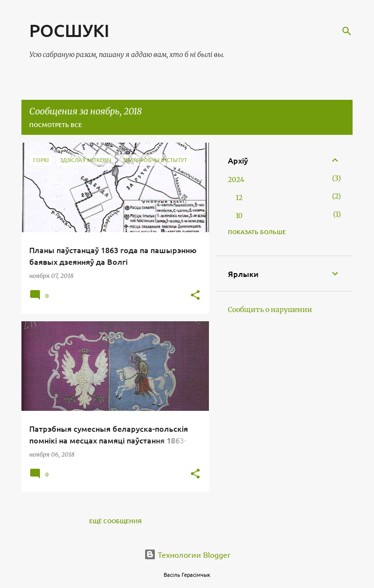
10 (239, 216)
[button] (195, 296)
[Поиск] (347, 31)
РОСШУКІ (69, 30)
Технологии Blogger (187, 554)
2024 (236, 180)
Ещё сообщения (115, 521)
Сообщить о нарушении (270, 310)
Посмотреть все (56, 125)
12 (239, 198)
